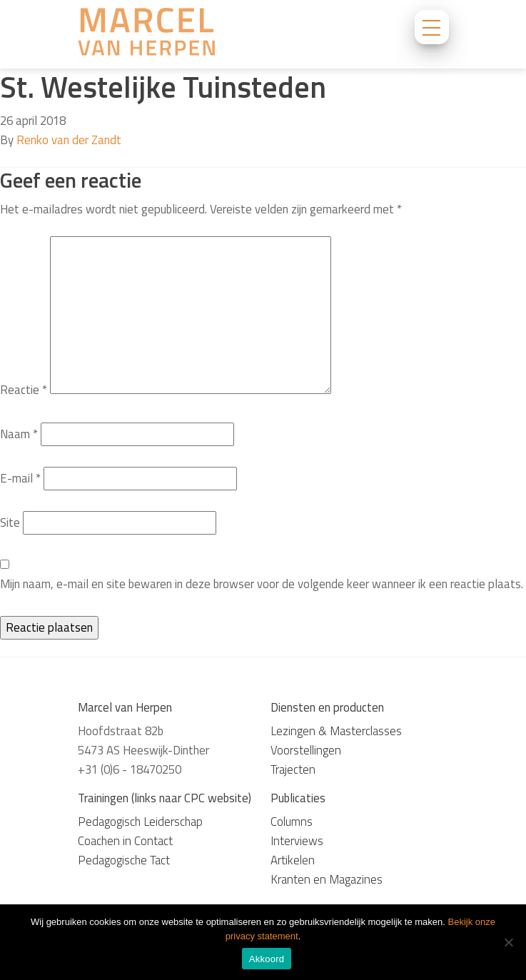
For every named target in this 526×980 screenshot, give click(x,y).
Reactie (24, 390)
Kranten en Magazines (327, 879)
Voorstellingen (306, 750)
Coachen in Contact (125, 841)
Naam (19, 434)
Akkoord (267, 959)
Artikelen (293, 860)
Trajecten (293, 769)
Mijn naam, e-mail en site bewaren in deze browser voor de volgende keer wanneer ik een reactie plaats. (262, 584)
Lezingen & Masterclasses (336, 731)
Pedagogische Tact (124, 860)
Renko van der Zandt (69, 140)
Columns (292, 822)
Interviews (297, 841)
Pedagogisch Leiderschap (140, 822)
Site (10, 522)
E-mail (20, 478)
